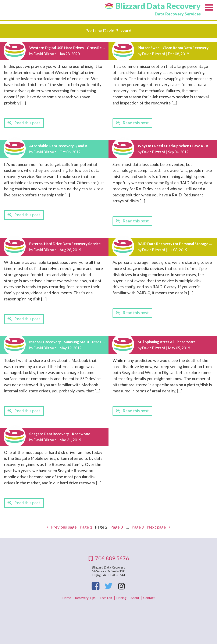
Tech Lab (106, 598)
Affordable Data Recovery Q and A (58, 146)
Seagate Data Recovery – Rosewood (60, 434)
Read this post (27, 123)
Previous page (64, 527)
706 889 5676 (112, 558)
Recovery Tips (85, 598)
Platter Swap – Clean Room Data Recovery (173, 48)
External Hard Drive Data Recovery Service (65, 244)
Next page (156, 527)
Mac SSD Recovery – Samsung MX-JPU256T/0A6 (70, 342)
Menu (209, 8)
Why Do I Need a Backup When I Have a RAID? (176, 146)
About (135, 598)
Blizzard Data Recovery (158, 6)
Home (67, 598)
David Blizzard (45, 54)
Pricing (121, 598)
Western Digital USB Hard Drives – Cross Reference (72, 48)
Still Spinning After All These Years (167, 342)
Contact (149, 598)
